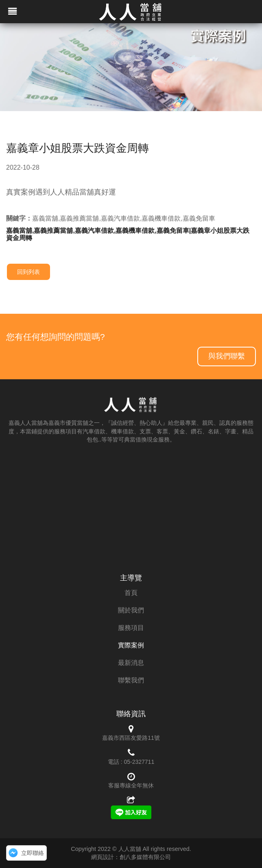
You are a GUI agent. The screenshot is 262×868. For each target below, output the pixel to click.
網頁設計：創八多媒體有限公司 (131, 857)
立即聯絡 (33, 853)
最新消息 (131, 663)
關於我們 (131, 610)
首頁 (131, 593)
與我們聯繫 (227, 356)
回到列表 (28, 272)
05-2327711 (139, 762)
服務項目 (131, 628)
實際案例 (131, 645)
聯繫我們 (131, 680)
